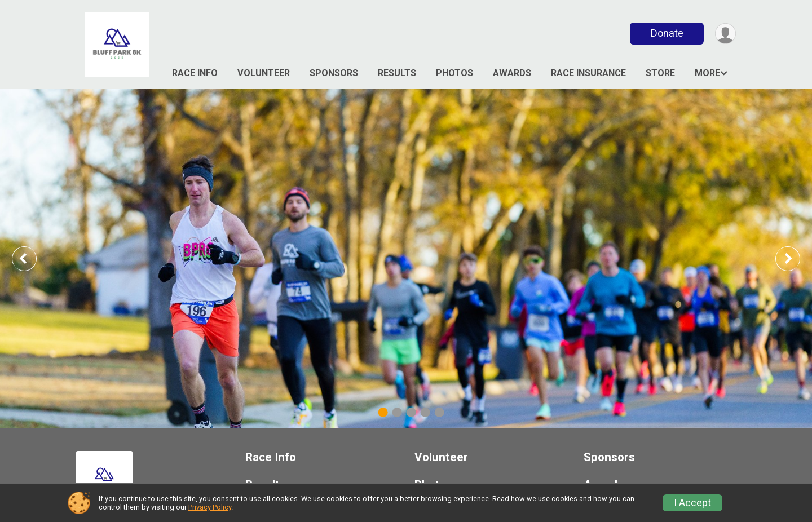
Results (397, 73)
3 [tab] (411, 412)
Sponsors (334, 73)
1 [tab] (383, 412)
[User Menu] (725, 34)
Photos (454, 73)
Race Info (195, 73)
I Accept (692, 503)
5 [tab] (440, 412)
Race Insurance (588, 73)
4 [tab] (425, 412)
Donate (667, 33)
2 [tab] (397, 412)
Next (796, 258)
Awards (512, 73)
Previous (32, 258)
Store (660, 73)
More (707, 73)
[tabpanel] (406, 259)
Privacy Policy (210, 507)
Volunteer (264, 73)
